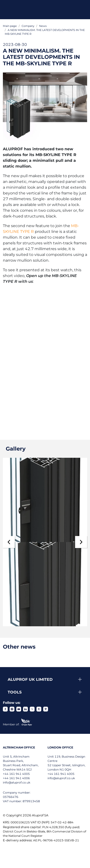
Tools (15, 692)
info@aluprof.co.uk (17, 782)
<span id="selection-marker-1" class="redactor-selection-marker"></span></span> (41, 356)
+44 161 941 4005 (16, 774)
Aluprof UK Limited (30, 679)
